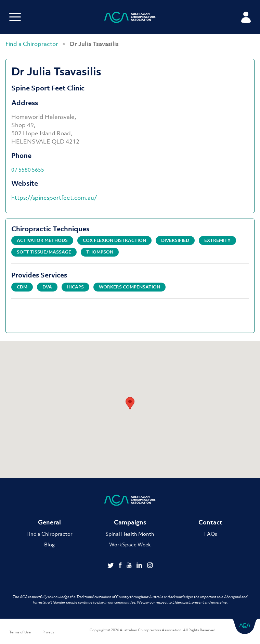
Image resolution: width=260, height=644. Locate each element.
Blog (49, 544)
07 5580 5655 (28, 170)
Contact (210, 522)
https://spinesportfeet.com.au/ (54, 198)
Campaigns (130, 522)
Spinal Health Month (130, 534)
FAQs (211, 534)
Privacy (48, 632)
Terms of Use (20, 632)
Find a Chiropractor (32, 44)
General (49, 522)
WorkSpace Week (130, 544)
